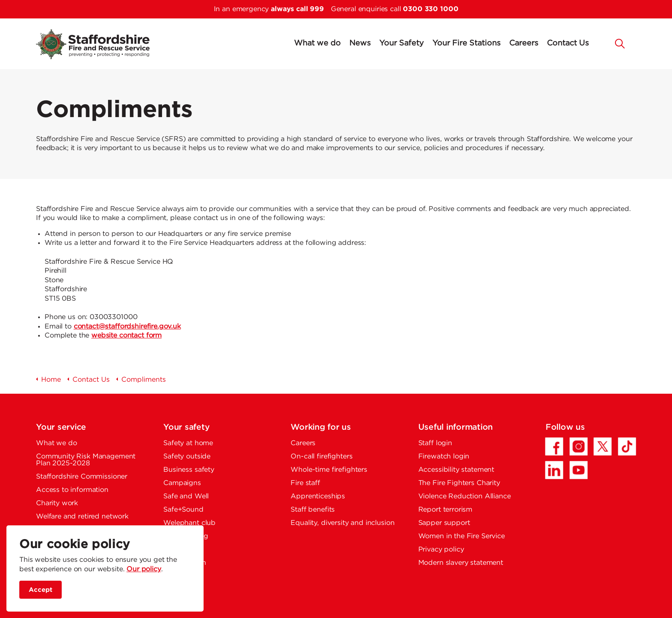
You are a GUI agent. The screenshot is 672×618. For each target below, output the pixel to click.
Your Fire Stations (466, 43)
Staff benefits (313, 510)
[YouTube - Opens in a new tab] (579, 470)
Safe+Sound (183, 510)
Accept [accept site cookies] (40, 590)
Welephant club (189, 523)
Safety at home (188, 443)
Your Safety (402, 43)
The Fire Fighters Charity (459, 483)
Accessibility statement (456, 470)
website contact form (126, 336)
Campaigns (182, 483)
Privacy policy (441, 550)
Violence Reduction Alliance (465, 496)
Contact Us (568, 43)
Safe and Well (186, 496)
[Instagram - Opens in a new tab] (579, 446)
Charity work (57, 503)
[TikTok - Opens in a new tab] (627, 446)
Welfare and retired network (82, 517)
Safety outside (187, 457)
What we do (317, 43)
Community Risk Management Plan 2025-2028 (86, 460)
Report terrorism (445, 510)
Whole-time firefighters (329, 470)
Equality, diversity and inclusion (342, 523)
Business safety (189, 470)
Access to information (72, 490)
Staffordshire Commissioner (82, 477)
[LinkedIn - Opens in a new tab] (554, 470)
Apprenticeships (318, 496)
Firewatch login (444, 457)
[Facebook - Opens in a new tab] (554, 446)
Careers (524, 43)
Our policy (144, 569)
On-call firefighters (321, 457)
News (360, 43)
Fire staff (305, 483)
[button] (620, 43)
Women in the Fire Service (462, 536)
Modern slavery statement (461, 563)
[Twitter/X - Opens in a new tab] (603, 446)
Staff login (435, 443)
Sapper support (444, 523)
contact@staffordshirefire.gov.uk (127, 327)
